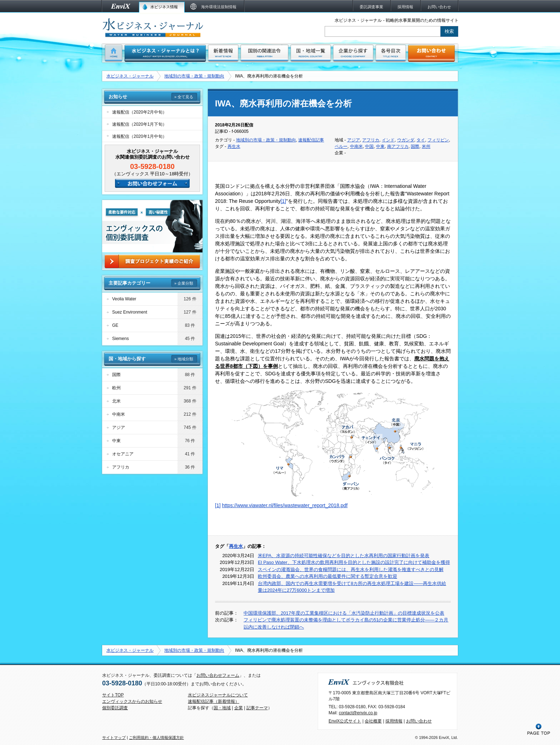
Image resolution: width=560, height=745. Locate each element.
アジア (354, 140)
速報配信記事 (311, 140)
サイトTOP (113, 695)
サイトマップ (114, 737)
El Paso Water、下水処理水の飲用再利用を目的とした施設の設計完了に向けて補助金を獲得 (354, 562)
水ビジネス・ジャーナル (130, 76)
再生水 (234, 146)
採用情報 (394, 721)
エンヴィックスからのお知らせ (132, 701)
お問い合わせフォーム (218, 675)
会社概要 (373, 721)
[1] (283, 201)
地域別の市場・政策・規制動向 (194, 76)
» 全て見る (184, 97)
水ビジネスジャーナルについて (218, 695)
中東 (380, 146)
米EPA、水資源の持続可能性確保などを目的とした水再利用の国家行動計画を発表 (344, 556)
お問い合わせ (419, 721)
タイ (421, 140)
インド (388, 140)
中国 (369, 146)
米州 (426, 146)
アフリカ (371, 140)
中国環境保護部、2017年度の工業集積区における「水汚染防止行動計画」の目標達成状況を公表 (344, 613)
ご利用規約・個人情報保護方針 (156, 737)
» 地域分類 (184, 359)
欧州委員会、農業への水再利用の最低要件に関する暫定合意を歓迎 (327, 576)
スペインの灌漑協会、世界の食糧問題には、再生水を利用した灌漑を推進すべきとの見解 (351, 569)
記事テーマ (257, 708)
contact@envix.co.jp (358, 713)
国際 (415, 146)
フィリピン (438, 140)
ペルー (341, 146)
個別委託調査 (115, 708)
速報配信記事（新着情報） (214, 701)
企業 (239, 708)
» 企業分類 (184, 283)
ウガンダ (406, 140)
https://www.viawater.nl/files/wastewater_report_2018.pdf (285, 505)
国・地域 (222, 708)
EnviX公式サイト (345, 721)
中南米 (356, 146)
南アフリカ (398, 146)
